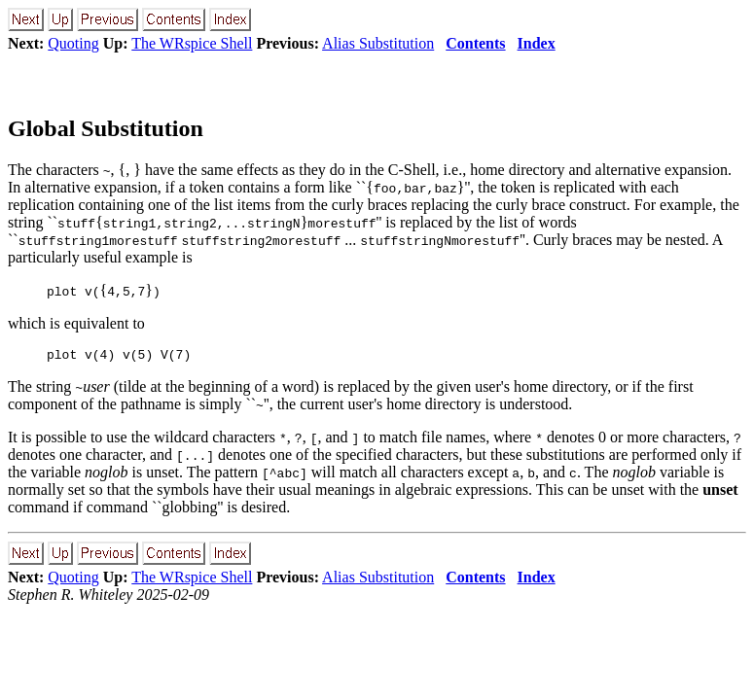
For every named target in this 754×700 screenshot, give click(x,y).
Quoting (73, 43)
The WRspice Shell (192, 43)
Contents (475, 43)
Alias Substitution (378, 43)
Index (537, 43)
